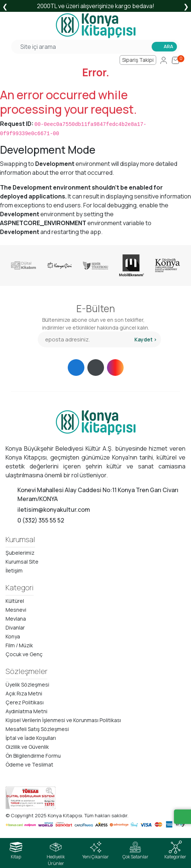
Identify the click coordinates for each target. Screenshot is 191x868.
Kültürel (15, 601)
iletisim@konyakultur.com (54, 510)
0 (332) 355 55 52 (41, 520)
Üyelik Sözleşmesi (27, 685)
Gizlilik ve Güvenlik (27, 747)
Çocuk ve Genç (24, 654)
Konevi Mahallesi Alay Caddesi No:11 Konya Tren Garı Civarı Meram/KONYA (98, 494)
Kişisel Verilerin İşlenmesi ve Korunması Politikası (63, 720)
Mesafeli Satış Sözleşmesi (37, 729)
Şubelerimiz (20, 553)
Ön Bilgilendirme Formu (33, 756)
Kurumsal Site (22, 562)
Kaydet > (146, 339)
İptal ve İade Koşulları (31, 738)
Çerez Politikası (25, 702)
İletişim (14, 570)
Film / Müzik (19, 645)
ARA (168, 46)
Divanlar (15, 627)
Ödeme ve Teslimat (29, 764)
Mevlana (16, 619)
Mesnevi (16, 610)
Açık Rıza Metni (24, 693)
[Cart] (175, 60)
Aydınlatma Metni (26, 711)
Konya (13, 636)
